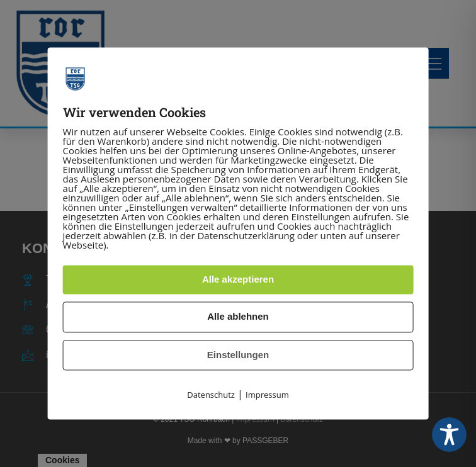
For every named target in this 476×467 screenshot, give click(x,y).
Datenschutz (211, 395)
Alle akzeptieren (238, 279)
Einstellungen (238, 355)
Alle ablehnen (238, 317)
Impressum (267, 395)
